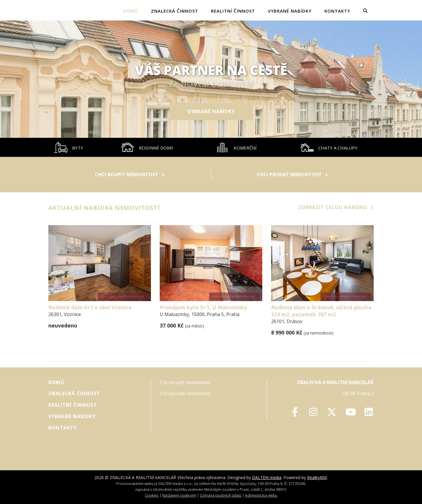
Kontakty (337, 11)
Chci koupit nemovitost (130, 174)
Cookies (152, 495)
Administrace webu (261, 495)
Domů (131, 11)
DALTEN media (267, 477)
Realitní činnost (233, 11)
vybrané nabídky (290, 11)
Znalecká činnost (175, 11)
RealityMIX (317, 477)
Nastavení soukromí (179, 495)
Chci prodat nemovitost (292, 174)
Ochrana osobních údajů (221, 495)
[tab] (69, 147)
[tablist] (211, 147)
